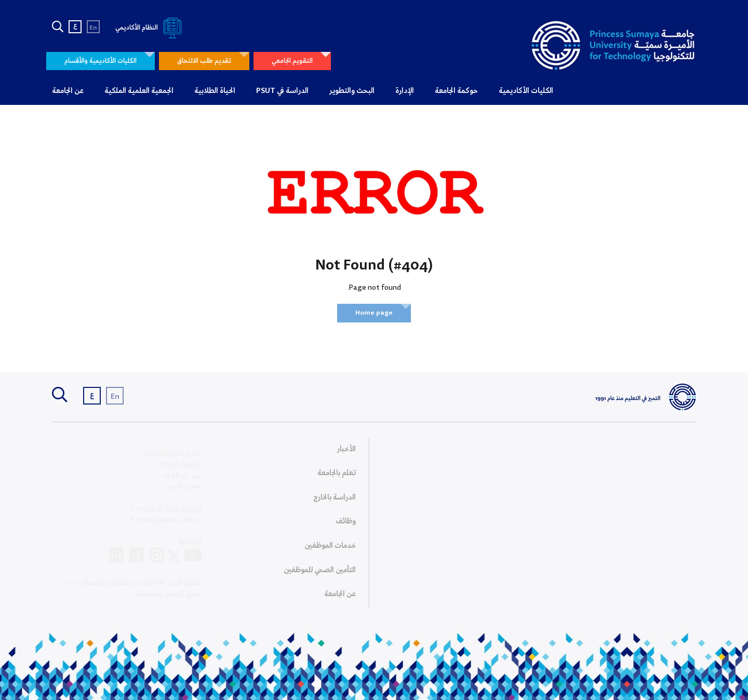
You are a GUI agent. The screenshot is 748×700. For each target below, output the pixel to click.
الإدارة (405, 91)
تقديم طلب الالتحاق (204, 61)
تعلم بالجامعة (337, 477)
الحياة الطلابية (215, 91)
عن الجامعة (68, 91)
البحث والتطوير (352, 91)
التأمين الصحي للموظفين (320, 573)
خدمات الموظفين (330, 549)
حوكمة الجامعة (456, 91)
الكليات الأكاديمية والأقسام (101, 61)
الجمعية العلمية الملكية (139, 91)
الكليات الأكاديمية (526, 91)
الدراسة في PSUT (282, 91)
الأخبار (346, 452)
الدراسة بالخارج (335, 501)
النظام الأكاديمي (150, 28)
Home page (374, 313)
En (93, 28)
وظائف (346, 525)
